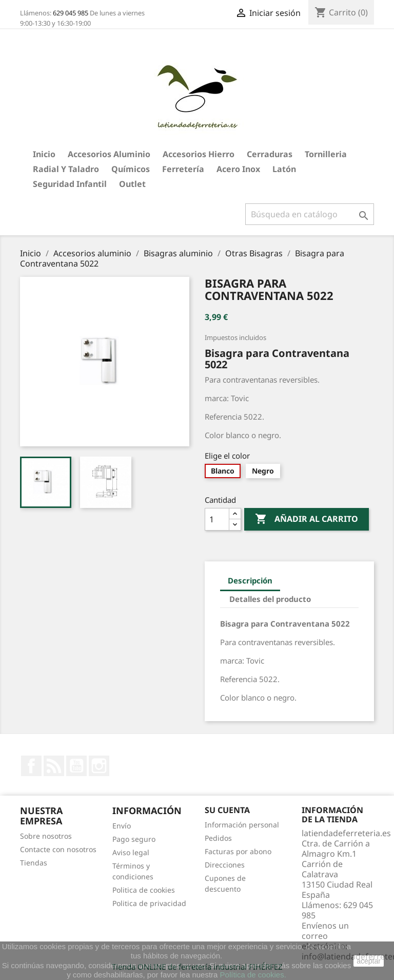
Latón (284, 169)
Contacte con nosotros (58, 849)
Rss (54, 766)
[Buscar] (310, 214)
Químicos (131, 169)
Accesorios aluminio (109, 154)
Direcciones (225, 865)
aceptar (369, 961)
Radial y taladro (66, 169)
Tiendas (34, 863)
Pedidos (218, 838)
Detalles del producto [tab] (270, 599)
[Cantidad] (217, 519)
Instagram (99, 766)
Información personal (242, 825)
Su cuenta (227, 810)
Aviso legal (131, 852)
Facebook (31, 766)
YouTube (76, 766)
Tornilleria (326, 154)
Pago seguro (134, 839)
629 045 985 (71, 13)
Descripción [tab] (250, 580)
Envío (122, 826)
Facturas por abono (238, 851)
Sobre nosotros (46, 836)
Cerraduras (270, 154)
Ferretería (183, 169)
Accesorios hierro (199, 154)
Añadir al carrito (307, 519)
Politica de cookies (144, 890)
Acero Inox (238, 169)
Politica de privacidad (149, 903)
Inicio (44, 154)
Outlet (132, 184)
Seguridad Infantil (70, 184)
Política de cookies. (253, 975)
